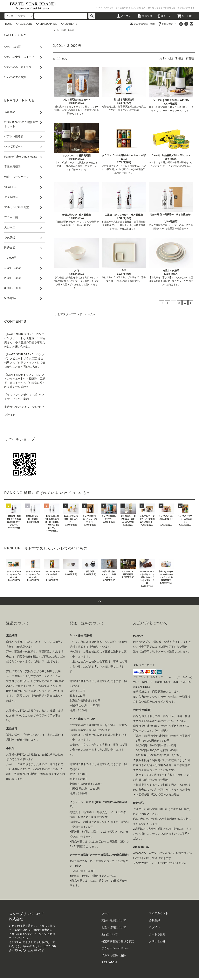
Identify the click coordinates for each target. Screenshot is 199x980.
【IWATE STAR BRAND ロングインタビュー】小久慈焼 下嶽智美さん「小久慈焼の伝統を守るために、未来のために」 (25, 340)
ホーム (56, 30)
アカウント (125, 16)
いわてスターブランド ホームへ (75, 314)
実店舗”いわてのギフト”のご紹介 (24, 407)
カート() (185, 16)
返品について (110, 934)
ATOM (113, 962)
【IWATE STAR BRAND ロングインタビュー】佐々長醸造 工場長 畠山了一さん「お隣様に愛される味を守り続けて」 (25, 381)
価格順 (179, 58)
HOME (9, 24)
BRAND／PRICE (46, 24)
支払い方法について (114, 920)
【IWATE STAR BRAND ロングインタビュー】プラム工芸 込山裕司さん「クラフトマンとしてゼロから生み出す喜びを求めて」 (25, 360)
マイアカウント (159, 913)
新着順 (190, 58)
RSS (104, 962)
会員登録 (145, 16)
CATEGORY (24, 24)
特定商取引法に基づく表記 (118, 941)
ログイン (164, 16)
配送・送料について (114, 927)
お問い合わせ (167, 24)
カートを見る (157, 934)
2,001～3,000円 (68, 30)
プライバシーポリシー (115, 948)
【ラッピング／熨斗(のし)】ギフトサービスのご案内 (24, 397)
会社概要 (10, 415)
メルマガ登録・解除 (142, 24)
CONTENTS (69, 24)
